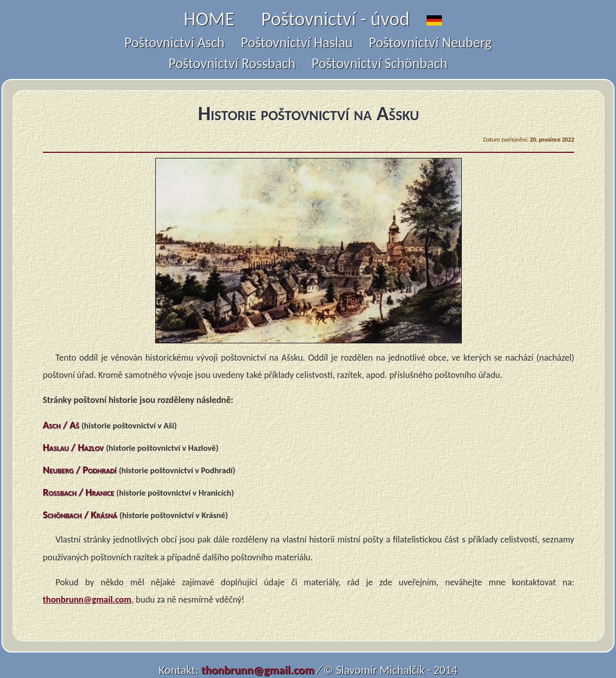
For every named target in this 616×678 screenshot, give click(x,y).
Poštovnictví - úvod (335, 19)
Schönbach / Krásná (80, 514)
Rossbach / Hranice (78, 492)
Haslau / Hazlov (73, 447)
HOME (209, 19)
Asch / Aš (61, 425)
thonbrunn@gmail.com (87, 600)
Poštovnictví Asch (174, 43)
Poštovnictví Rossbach (232, 63)
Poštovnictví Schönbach (380, 63)
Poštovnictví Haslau (297, 43)
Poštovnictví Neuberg (430, 43)
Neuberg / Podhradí (80, 470)
